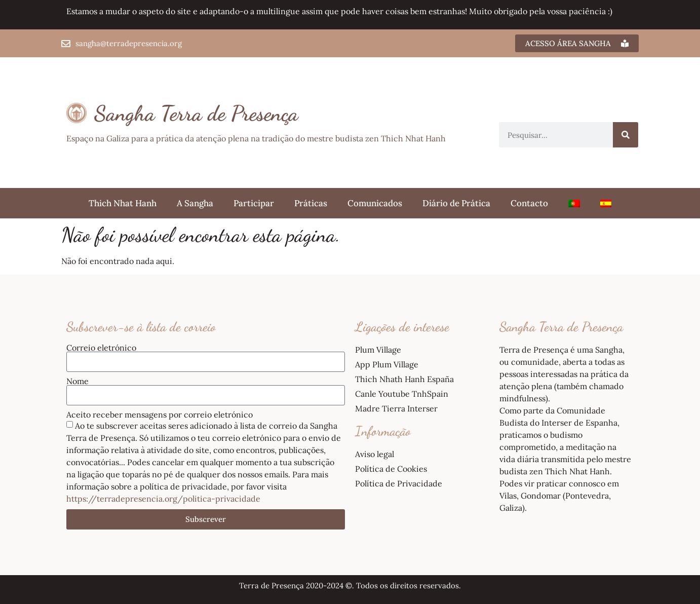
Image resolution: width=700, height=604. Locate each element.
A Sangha (195, 203)
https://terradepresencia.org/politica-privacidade (163, 499)
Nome (77, 381)
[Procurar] (626, 135)
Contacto (529, 203)
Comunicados (375, 203)
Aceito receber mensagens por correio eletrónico (160, 414)
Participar (254, 203)
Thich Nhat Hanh (123, 203)
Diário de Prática (456, 203)
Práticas (311, 203)
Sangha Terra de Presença (196, 113)
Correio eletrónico (101, 348)
